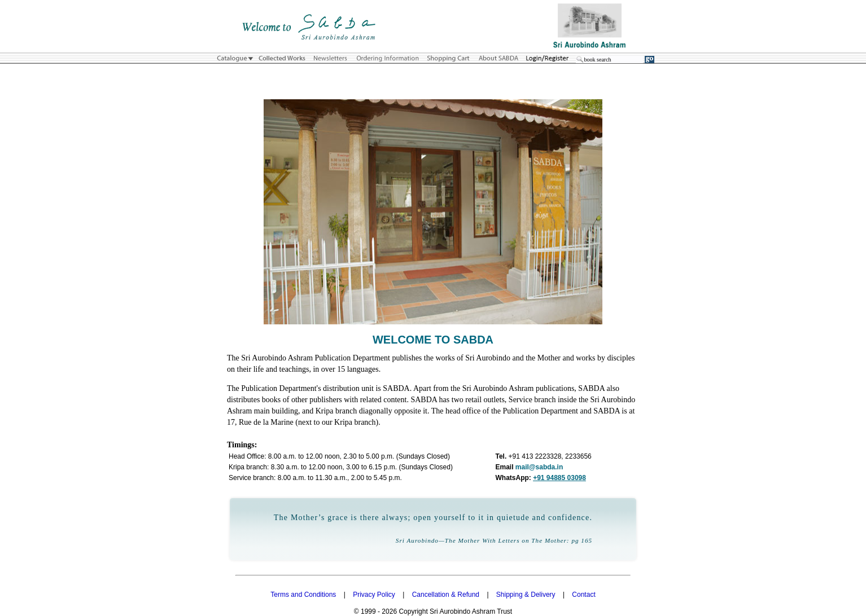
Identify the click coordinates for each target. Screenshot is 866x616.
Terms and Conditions (303, 595)
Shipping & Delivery (526, 595)
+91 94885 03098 (559, 478)
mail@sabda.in (539, 467)
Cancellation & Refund (446, 595)
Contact (583, 595)
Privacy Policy (374, 595)
